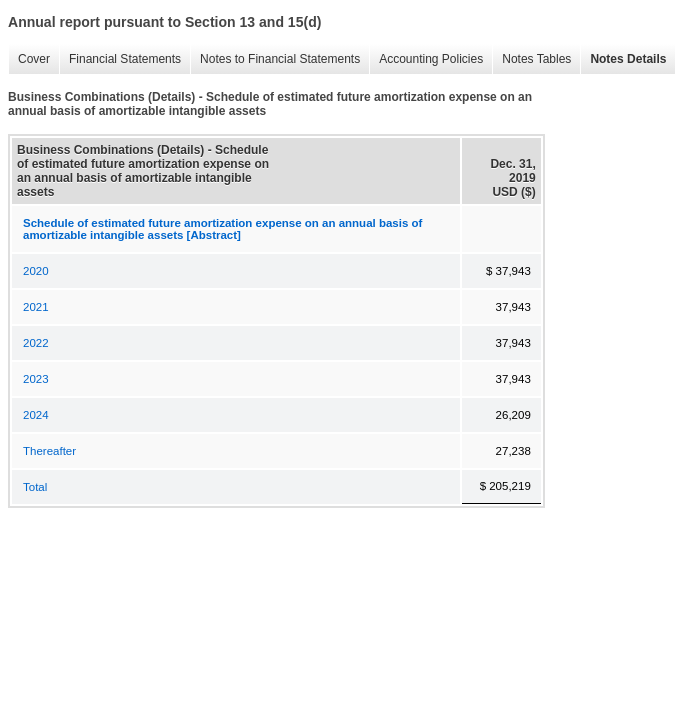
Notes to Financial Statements (275, 59)
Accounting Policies (426, 59)
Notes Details (623, 59)
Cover (29, 59)
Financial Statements (120, 59)
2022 (36, 343)
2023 (36, 379)
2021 (36, 307)
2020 (36, 271)
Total (35, 487)
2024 (36, 415)
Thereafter (49, 451)
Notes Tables (531, 59)
